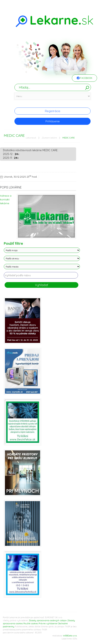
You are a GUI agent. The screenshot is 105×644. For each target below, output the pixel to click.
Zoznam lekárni (49, 138)
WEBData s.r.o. (70, 636)
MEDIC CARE (68, 138)
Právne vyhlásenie (48, 623)
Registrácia (52, 111)
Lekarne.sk (31, 138)
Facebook (84, 78)
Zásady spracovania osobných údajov (48, 620)
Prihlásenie (53, 121)
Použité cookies (31, 623)
